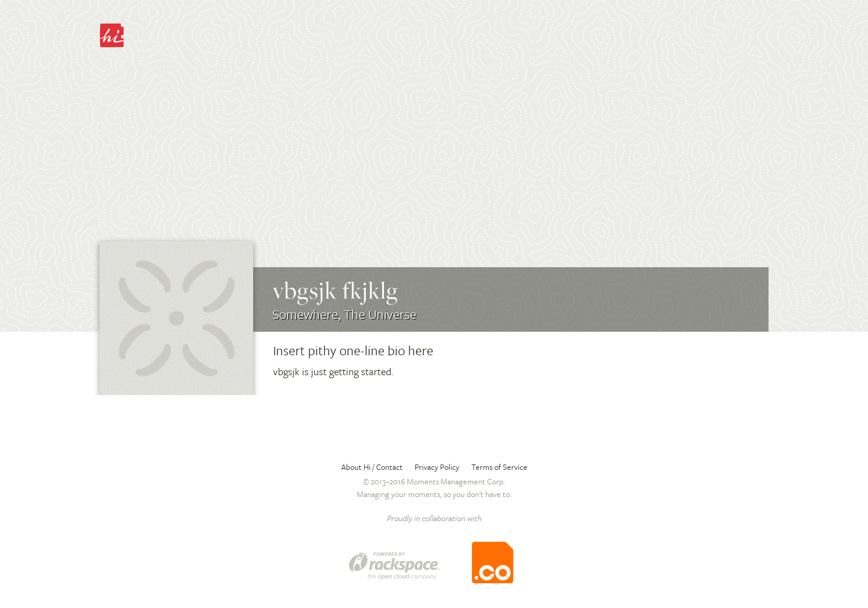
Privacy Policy (437, 467)
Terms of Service (499, 467)
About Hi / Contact (372, 467)
